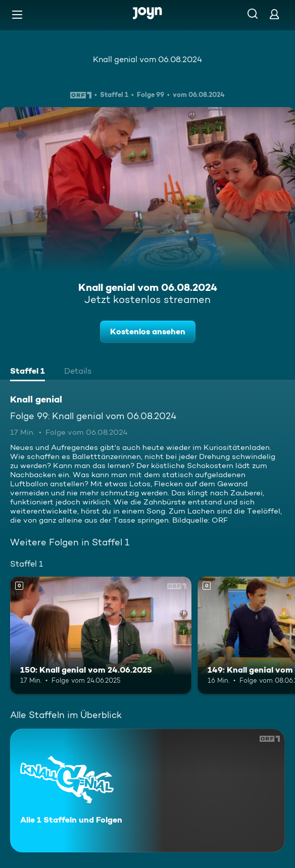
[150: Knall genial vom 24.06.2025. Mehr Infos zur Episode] (101, 635)
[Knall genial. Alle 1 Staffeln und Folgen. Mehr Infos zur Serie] (147, 790)
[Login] (274, 14)
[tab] (28, 372)
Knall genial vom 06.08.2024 (147, 59)
